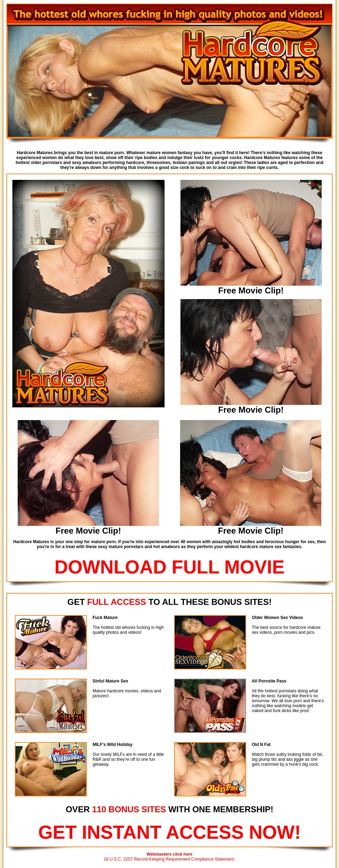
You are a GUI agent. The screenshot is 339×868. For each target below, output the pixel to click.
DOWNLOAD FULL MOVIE (169, 567)
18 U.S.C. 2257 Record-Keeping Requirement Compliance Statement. (169, 859)
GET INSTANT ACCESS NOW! (169, 832)
